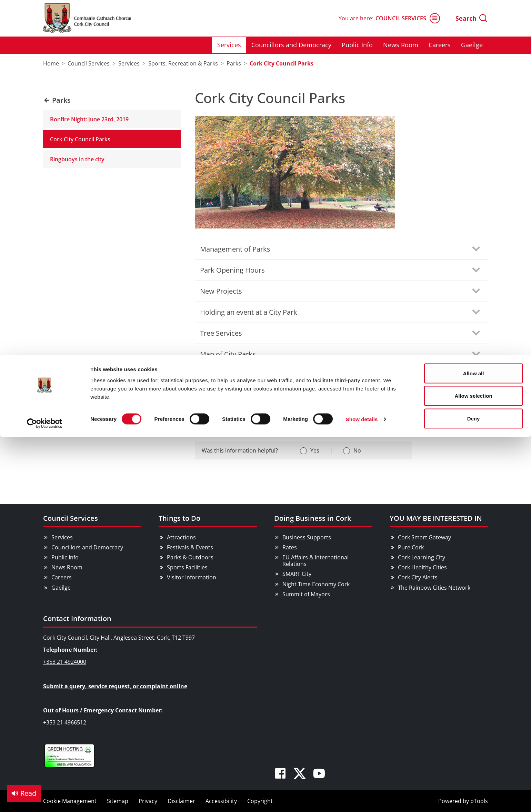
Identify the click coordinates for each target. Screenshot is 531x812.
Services (62, 537)
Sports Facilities (187, 567)
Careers (62, 577)
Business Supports (307, 537)
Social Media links (228, 396)
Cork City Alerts (418, 577)
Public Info (65, 557)
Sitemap (118, 801)
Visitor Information (192, 577)
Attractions (181, 537)
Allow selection (473, 41)
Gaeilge (61, 588)
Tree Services (221, 333)
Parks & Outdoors (190, 557)
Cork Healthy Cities (422, 567)
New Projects (221, 291)
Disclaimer (181, 801)
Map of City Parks (228, 354)
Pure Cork (411, 547)
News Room (67, 567)
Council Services (71, 518)
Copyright (260, 801)
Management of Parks (235, 249)
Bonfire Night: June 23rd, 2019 (89, 119)
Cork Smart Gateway (424, 537)
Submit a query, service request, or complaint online (115, 686)
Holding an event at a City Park (249, 312)
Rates (290, 547)
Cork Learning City (422, 557)
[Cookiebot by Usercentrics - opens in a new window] (45, 68)
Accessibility (221, 801)
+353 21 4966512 (65, 722)
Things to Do (179, 518)
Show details (362, 64)
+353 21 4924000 (65, 662)
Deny (474, 63)
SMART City (297, 574)
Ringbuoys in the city (77, 159)
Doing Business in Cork (313, 518)
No (357, 450)
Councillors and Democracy (87, 547)
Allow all (474, 18)
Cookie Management (70, 801)
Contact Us (218, 375)
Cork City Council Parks (80, 139)
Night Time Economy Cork (316, 584)
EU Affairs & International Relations (315, 561)
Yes (315, 450)
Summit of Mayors (306, 594)
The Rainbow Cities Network (434, 588)
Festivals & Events (190, 547)
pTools (479, 801)
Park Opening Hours (232, 270)
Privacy (148, 801)
